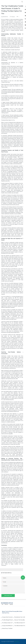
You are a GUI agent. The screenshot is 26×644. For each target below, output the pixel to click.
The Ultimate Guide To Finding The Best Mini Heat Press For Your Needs (7, 623)
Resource (6, 604)
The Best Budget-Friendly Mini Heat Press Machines (7, 620)
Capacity (11, 604)
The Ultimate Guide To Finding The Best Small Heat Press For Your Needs (20, 623)
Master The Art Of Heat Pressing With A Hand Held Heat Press (12, 612)
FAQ (2, 604)
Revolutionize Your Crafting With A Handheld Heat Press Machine (20, 617)
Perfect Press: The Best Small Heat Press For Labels (7, 628)
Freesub (12, 641)
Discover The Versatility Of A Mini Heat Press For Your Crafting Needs (20, 620)
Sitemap (17, 641)
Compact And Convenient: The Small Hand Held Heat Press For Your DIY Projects (7, 617)
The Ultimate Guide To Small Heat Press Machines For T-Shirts (20, 626)
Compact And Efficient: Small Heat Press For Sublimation (7, 626)
